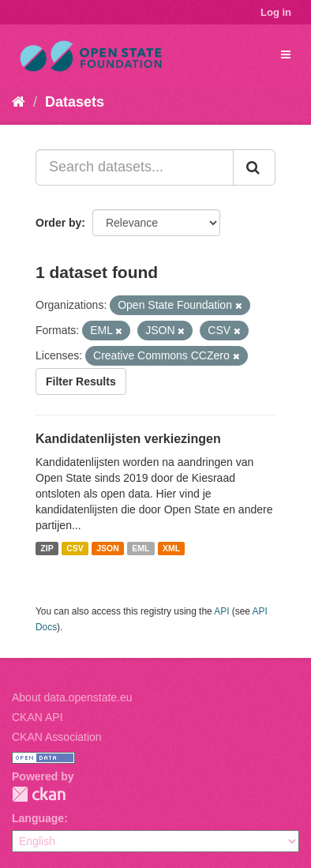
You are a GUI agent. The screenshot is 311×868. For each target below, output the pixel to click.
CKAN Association (57, 737)
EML (141, 548)
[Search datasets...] (135, 167)
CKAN (39, 794)
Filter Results (81, 381)
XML (171, 548)
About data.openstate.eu (72, 697)
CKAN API (37, 717)
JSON (108, 548)
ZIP (47, 548)
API (221, 611)
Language (38, 818)
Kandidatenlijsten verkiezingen (128, 439)
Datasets (75, 102)
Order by (58, 223)
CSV (75, 548)
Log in (276, 12)
